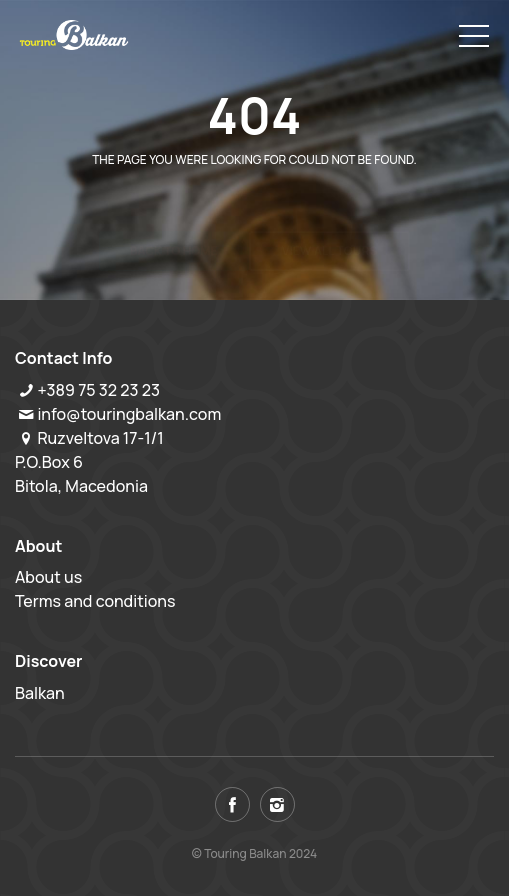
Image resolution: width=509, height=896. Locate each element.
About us (48, 577)
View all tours (330, 212)
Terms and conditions (95, 601)
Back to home (174, 212)
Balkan (40, 693)
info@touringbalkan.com (129, 414)
